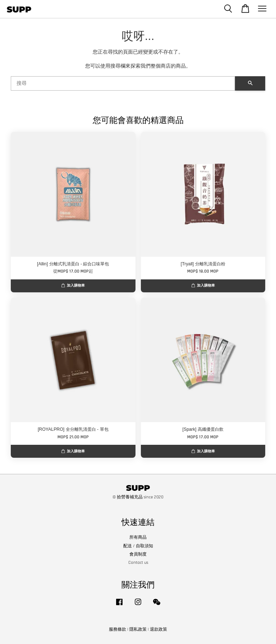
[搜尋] (123, 83)
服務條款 (118, 629)
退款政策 (158, 629)
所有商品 (138, 537)
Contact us (138, 563)
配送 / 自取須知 (138, 546)
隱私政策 (138, 629)
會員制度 (138, 554)
